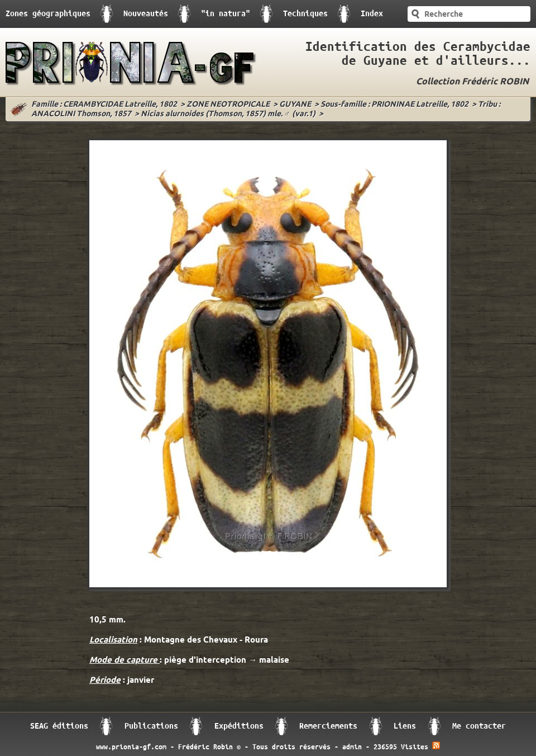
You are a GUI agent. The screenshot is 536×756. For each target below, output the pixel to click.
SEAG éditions (59, 726)
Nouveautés (146, 14)
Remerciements (328, 726)
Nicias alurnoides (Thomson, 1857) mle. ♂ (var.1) (228, 114)
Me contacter (479, 726)
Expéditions (239, 726)
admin (352, 747)
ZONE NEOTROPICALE (228, 105)
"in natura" (226, 14)
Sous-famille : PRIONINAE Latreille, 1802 (394, 105)
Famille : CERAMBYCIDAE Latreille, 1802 (104, 105)
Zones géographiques (48, 14)
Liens (405, 726)
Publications (151, 726)
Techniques (305, 14)
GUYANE (295, 105)
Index (372, 14)
